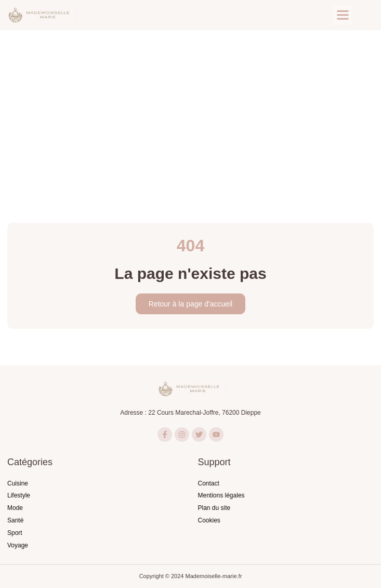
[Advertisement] (190, 108)
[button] (343, 15)
